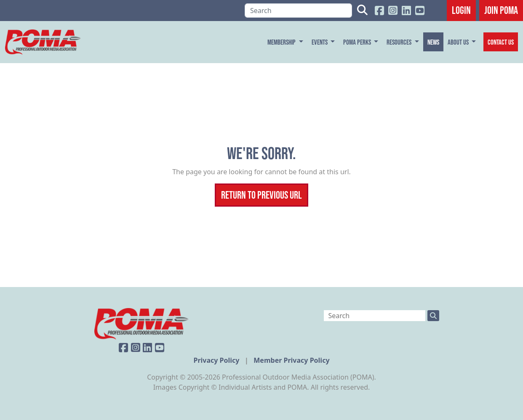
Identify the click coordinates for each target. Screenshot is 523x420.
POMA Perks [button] (358, 42)
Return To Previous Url (261, 195)
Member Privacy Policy (291, 360)
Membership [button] (282, 42)
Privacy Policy (217, 360)
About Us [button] (459, 42)
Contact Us (501, 42)
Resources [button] (400, 42)
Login (461, 10)
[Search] (298, 11)
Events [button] (320, 42)
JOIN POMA (501, 10)
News (433, 42)
